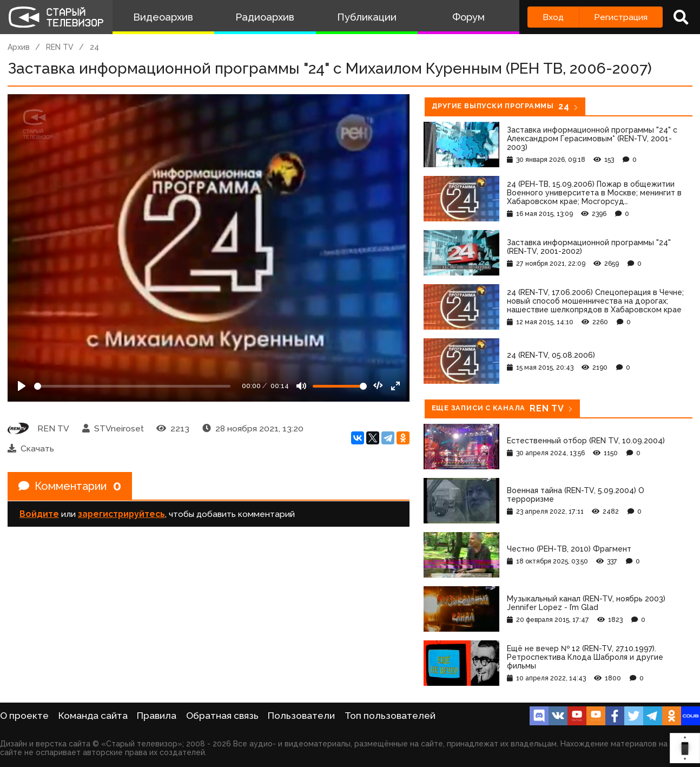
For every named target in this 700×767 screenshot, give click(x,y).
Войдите (39, 514)
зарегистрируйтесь (121, 514)
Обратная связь (222, 716)
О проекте (24, 716)
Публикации (367, 17)
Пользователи (301, 716)
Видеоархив (163, 17)
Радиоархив (265, 17)
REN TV (60, 47)
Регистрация (621, 17)
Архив (19, 47)
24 (94, 47)
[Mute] (301, 386)
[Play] (22, 386)
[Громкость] (340, 386)
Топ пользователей (390, 716)
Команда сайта (93, 716)
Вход (553, 17)
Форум (468, 17)
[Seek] (132, 386)
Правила (157, 716)
